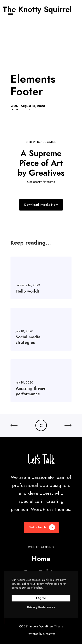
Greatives (49, 634)
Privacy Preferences (41, 607)
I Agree (41, 598)
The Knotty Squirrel (37, 8)
